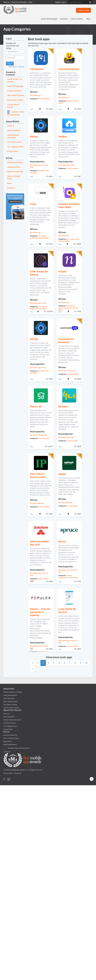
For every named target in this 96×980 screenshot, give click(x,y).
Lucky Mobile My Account (67, 611)
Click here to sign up (16, 67)
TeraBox (63, 137)
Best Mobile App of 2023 (66, 165)
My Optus (63, 407)
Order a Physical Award (11, 738)
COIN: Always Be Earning (39, 273)
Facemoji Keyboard (69, 69)
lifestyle (69, 101)
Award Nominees (9, 698)
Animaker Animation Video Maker (69, 206)
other (77, 239)
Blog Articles (7, 741)
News (9, 183)
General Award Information (12, 720)
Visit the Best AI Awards (11, 708)
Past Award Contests (15, 100)
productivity (34, 238)
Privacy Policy (13, 151)
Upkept (62, 474)
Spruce (62, 542)
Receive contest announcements (16, 748)
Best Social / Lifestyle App (67, 371)
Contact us (11, 188)
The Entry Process (14, 142)
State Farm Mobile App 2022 (40, 543)
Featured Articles (14, 167)
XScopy (34, 137)
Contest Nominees (14, 91)
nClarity (62, 272)
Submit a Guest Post (15, 172)
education (42, 171)
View (32, 109)
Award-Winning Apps (15, 86)
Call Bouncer (37, 69)
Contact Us (18, 773)
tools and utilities (44, 99)
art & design (42, 236)
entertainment (43, 307)
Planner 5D (36, 407)
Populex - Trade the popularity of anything (40, 612)
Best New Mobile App (37, 503)
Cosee (33, 204)
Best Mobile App (35, 95)
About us (11, 126)
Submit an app (83, 10)
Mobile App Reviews (15, 162)
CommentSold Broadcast (66, 341)
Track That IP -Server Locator (38, 476)
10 (86, 663)
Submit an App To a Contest (13, 692)
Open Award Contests (16, 95)
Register (58, 2)
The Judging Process (15, 147)
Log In (64, 2)
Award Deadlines (14, 130)
